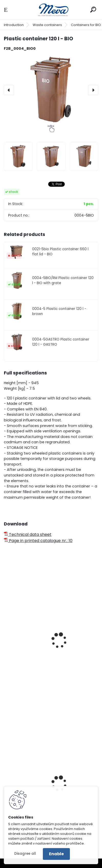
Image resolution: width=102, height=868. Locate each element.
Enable (56, 854)
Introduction (14, 25)
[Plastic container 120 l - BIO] (51, 90)
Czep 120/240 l (22, 651)
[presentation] (9, 90)
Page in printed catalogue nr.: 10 (38, 541)
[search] (93, 10)
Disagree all (25, 854)
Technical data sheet (28, 534)
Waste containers (47, 25)
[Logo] (51, 10)
